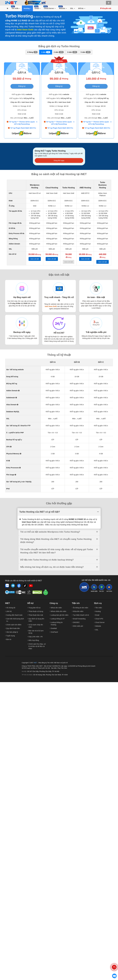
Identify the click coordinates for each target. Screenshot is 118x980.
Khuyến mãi (106, 8)
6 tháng (32, 52)
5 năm (86, 52)
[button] (8, 8)
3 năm (72, 52)
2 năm (59, 52)
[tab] (59, 512)
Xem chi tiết (35, 259)
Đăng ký (22, 86)
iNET (35, 663)
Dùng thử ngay (59, 160)
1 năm (46, 52)
